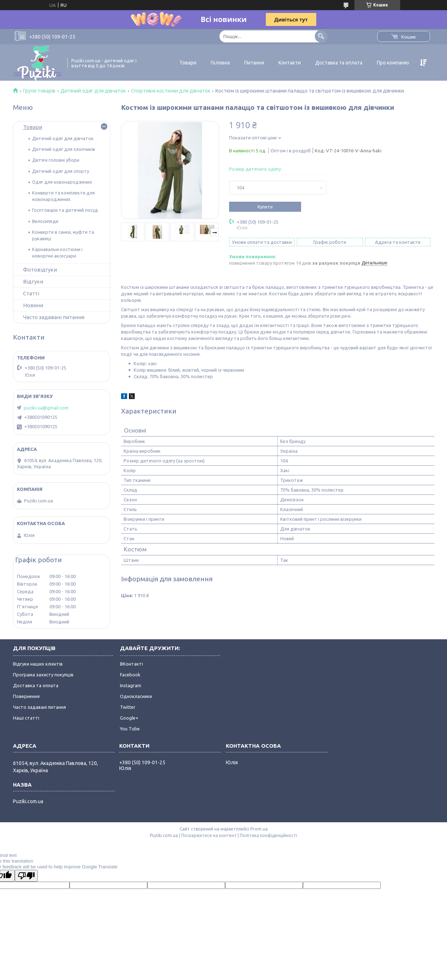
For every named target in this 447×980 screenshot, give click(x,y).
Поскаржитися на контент (209, 835)
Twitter (128, 707)
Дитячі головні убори (56, 160)
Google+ (129, 718)
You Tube (130, 729)
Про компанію (393, 63)
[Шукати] (321, 36)
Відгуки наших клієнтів (38, 664)
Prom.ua (259, 829)
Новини (33, 305)
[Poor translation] (26, 876)
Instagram (131, 685)
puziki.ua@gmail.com (46, 408)
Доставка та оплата (339, 63)
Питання (254, 63)
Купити (265, 207)
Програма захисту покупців (43, 675)
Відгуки (33, 281)
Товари (188, 63)
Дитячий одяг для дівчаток (93, 91)
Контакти (290, 63)
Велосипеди (45, 221)
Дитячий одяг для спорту (61, 171)
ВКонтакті (131, 664)
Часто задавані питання (54, 317)
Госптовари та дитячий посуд (65, 210)
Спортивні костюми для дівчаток (171, 91)
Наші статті (26, 718)
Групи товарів (39, 91)
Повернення (26, 696)
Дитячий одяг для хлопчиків (64, 149)
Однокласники (136, 696)
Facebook (130, 675)
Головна (220, 63)
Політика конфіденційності (269, 835)
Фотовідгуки (40, 270)
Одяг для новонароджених (62, 182)
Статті (31, 293)
